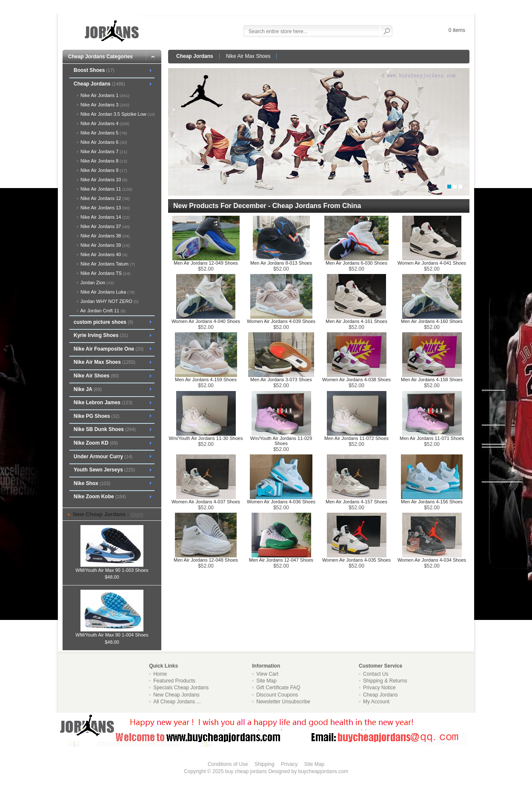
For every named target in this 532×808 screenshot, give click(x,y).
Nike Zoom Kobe (100, 497)
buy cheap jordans (246, 771)
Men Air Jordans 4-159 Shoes (206, 380)
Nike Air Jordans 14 (104, 217)
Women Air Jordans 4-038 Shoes (356, 380)
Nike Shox (92, 483)
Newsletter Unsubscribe (283, 702)
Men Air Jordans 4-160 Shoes (432, 321)
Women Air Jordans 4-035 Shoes (356, 560)
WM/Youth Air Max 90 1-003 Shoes (112, 568)
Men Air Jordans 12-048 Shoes (206, 560)
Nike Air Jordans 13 (104, 208)
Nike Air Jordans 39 (104, 245)
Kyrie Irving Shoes (101, 335)
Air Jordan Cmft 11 (102, 311)
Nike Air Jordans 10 (103, 180)
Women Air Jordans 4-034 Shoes (432, 560)
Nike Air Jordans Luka (107, 292)
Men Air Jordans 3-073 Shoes (281, 380)
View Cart (267, 674)
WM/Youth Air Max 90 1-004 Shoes (112, 632)
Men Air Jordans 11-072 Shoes (356, 438)
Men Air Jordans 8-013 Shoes (281, 263)
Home (160, 674)
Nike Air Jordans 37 (104, 226)
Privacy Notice (379, 688)
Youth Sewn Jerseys (104, 470)
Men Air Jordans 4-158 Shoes (432, 380)
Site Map (266, 681)
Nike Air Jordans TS (105, 273)
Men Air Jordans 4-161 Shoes (356, 321)
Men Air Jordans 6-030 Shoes (356, 263)
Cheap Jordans (195, 56)
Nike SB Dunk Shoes (105, 429)
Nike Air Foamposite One (109, 349)
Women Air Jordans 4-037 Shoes (206, 502)
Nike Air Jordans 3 (104, 105)
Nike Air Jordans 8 (103, 161)
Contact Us (376, 674)
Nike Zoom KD (96, 443)
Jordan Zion (96, 283)
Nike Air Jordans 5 (103, 133)
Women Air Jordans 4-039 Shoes (281, 321)
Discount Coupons (277, 695)
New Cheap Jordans (176, 695)
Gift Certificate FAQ (278, 688)
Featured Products (174, 681)
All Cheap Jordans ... (177, 702)
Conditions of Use (228, 764)
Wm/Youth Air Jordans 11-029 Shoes (281, 441)
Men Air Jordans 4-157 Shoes (356, 502)
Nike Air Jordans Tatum (107, 264)
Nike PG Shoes (97, 416)
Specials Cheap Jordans (181, 688)
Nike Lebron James (103, 403)
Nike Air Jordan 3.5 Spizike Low (117, 114)
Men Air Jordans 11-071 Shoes (432, 438)
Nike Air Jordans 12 (104, 198)
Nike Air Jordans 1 (104, 95)
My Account (376, 702)
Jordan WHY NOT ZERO (109, 301)
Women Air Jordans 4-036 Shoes (281, 502)
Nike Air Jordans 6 (103, 142)
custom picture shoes (103, 322)
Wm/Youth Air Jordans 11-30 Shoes (206, 438)
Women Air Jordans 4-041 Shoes (432, 263)
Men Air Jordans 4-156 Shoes (432, 502)
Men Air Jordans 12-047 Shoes (281, 560)
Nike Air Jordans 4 (104, 123)
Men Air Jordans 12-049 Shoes (206, 263)
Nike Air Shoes (96, 376)
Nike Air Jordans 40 (103, 254)
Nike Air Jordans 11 (106, 189)
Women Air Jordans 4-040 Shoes (206, 321)
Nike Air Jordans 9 (103, 170)
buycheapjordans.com (323, 771)
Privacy (289, 764)
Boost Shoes (94, 70)
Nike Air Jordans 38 (104, 236)
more (137, 514)
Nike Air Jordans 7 (103, 151)
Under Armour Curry (103, 457)
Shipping (265, 764)
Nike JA (88, 389)
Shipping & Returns (385, 681)
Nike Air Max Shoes (248, 56)
